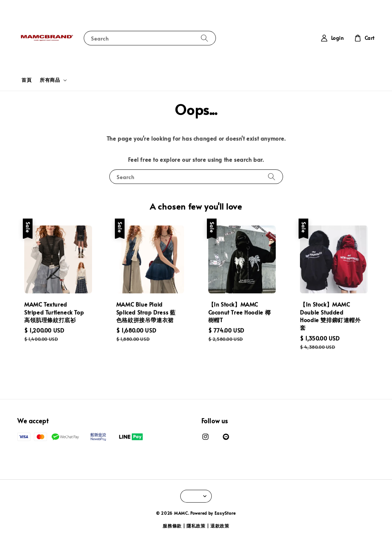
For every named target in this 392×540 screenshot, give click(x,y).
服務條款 (172, 526)
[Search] (204, 38)
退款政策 (220, 526)
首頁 (26, 80)
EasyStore (225, 513)
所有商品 (50, 80)
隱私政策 (196, 526)
